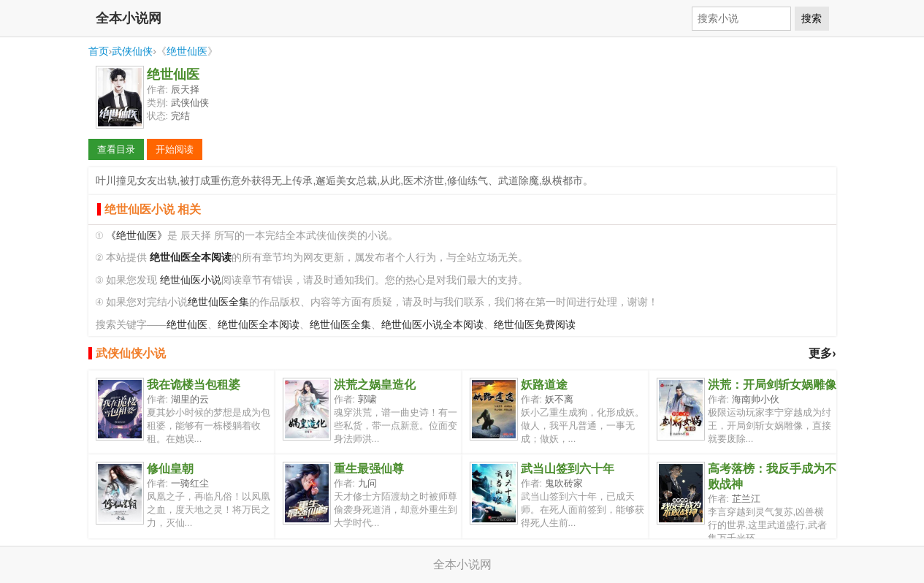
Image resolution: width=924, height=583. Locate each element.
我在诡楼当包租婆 (194, 385)
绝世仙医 (187, 51)
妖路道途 (544, 385)
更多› (822, 353)
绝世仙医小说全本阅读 (432, 325)
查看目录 (116, 149)
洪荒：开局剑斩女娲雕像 (772, 385)
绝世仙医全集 (218, 302)
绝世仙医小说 (191, 280)
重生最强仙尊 (369, 469)
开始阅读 (175, 149)
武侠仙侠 (132, 51)
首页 (99, 51)
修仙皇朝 (170, 469)
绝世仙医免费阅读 (535, 325)
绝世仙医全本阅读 (259, 325)
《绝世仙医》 (137, 236)
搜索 (812, 18)
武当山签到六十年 (568, 469)
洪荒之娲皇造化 (375, 385)
